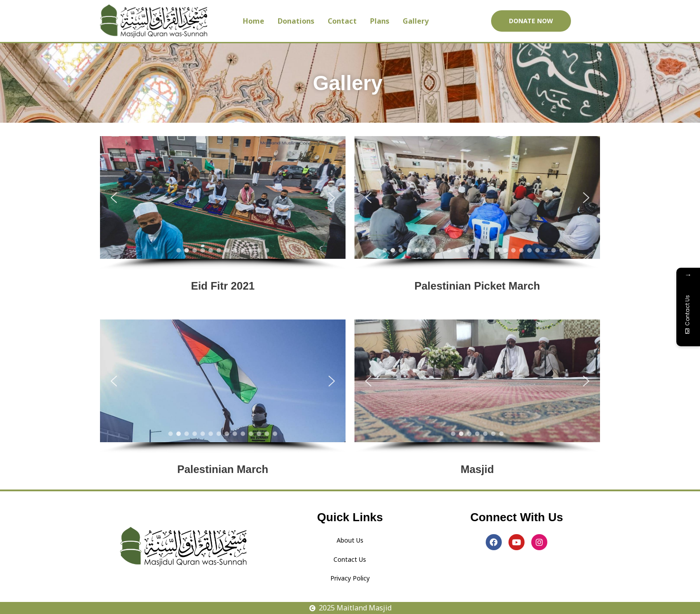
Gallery (416, 21)
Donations (296, 21)
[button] (114, 198)
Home (254, 21)
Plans (380, 21)
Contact (342, 21)
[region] (223, 203)
